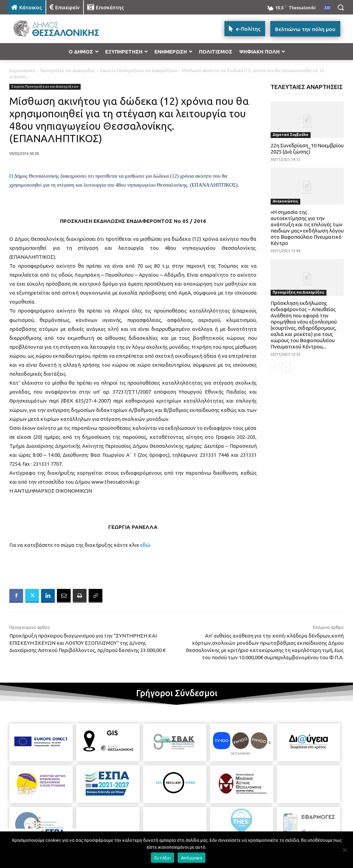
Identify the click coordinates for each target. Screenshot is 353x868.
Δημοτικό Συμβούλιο (291, 135)
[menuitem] (327, 8)
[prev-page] (275, 367)
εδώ (145, 545)
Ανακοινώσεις (285, 201)
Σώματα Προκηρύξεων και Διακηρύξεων (138, 71)
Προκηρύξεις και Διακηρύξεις (68, 71)
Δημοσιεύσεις (23, 71)
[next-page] (286, 367)
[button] (341, 7)
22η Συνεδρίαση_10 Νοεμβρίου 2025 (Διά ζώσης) (307, 149)
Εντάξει (163, 858)
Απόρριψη (191, 858)
